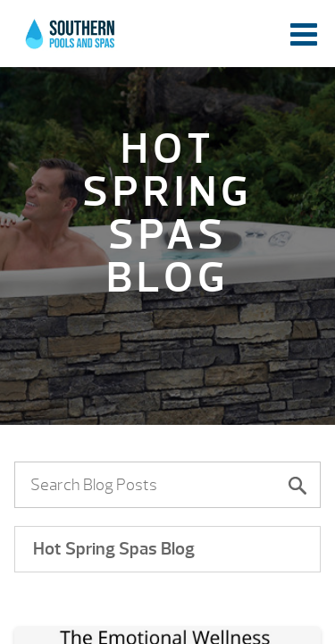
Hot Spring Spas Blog (114, 549)
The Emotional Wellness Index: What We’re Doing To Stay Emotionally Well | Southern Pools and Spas (71, 40)
